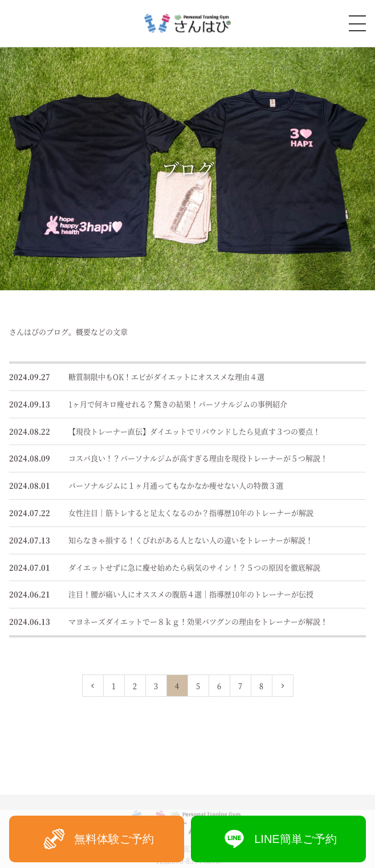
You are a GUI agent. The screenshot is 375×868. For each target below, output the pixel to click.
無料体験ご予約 (97, 839)
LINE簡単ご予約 (278, 839)
